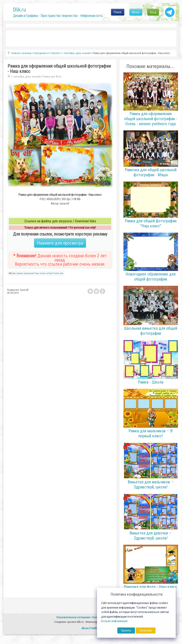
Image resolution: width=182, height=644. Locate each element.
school (49, 273)
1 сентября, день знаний (26, 77)
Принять (126, 630)
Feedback (96, 628)
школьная (29, 273)
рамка (20, 273)
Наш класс (40, 273)
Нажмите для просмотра (60, 243)
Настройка (146, 630)
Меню (136, 12)
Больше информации (114, 621)
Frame (56, 273)
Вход (153, 12)
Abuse (85, 628)
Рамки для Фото (52, 77)
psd (62, 273)
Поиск (118, 12)
